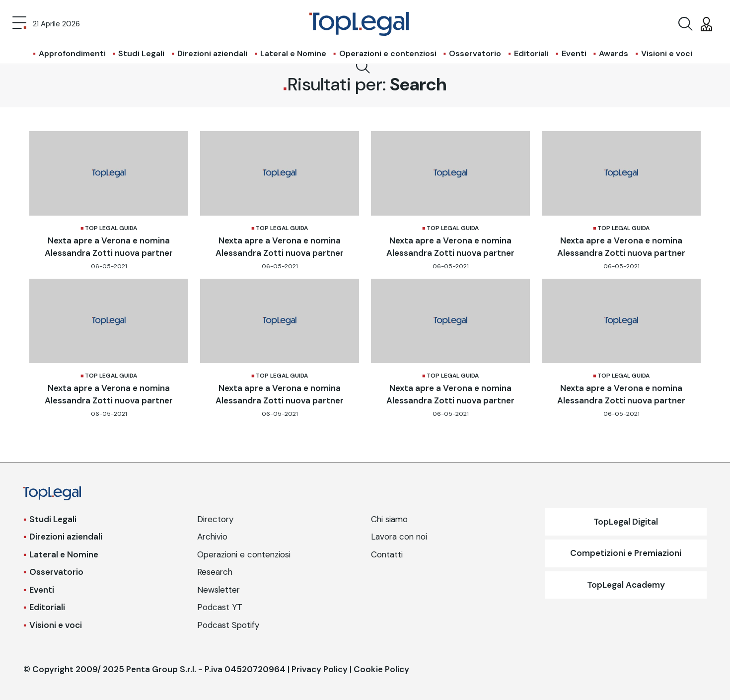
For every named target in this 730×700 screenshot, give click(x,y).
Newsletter (219, 590)
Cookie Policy (381, 669)
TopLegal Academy (626, 585)
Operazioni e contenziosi (388, 53)
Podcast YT (220, 607)
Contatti (387, 554)
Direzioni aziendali (212, 53)
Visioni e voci (667, 53)
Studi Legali (141, 53)
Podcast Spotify (228, 625)
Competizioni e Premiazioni (626, 553)
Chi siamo (389, 519)
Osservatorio (475, 53)
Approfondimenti (72, 53)
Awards (614, 53)
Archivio (212, 537)
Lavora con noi (399, 537)
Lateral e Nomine (293, 53)
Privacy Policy (320, 669)
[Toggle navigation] (19, 24)
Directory (215, 519)
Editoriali (531, 53)
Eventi (574, 53)
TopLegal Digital (626, 522)
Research (215, 572)
